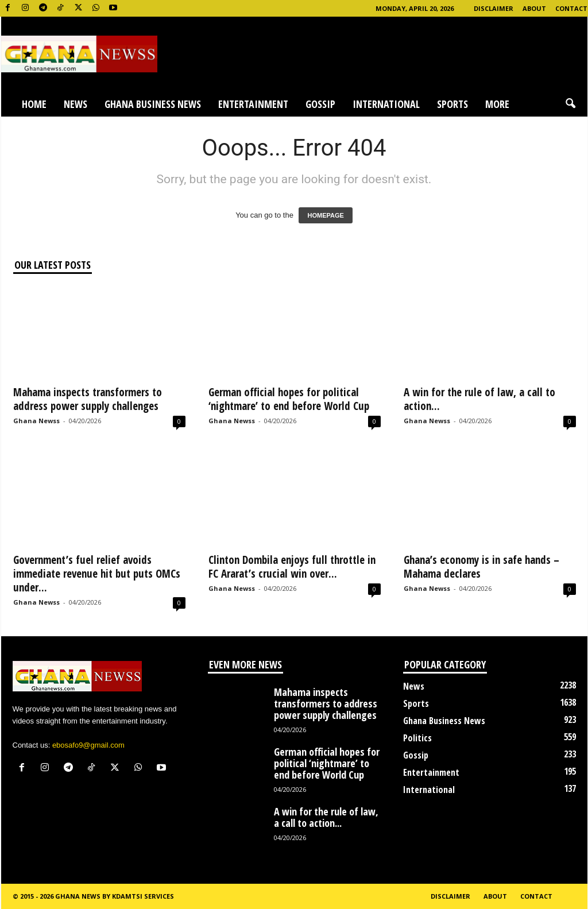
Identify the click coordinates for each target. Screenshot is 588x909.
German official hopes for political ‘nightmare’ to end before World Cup (289, 399)
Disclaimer (494, 8)
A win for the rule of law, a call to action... (479, 399)
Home (34, 104)
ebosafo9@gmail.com (88, 745)
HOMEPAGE (325, 215)
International (386, 104)
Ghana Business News (153, 104)
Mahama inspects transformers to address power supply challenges (88, 399)
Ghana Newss (36, 421)
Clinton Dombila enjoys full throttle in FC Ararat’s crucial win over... (292, 567)
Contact (571, 8)
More (497, 104)
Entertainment (253, 104)
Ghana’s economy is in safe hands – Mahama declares (481, 567)
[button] (570, 104)
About (534, 8)
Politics (417, 738)
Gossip (320, 104)
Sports (452, 104)
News (76, 104)
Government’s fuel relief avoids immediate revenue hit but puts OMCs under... (97, 574)
